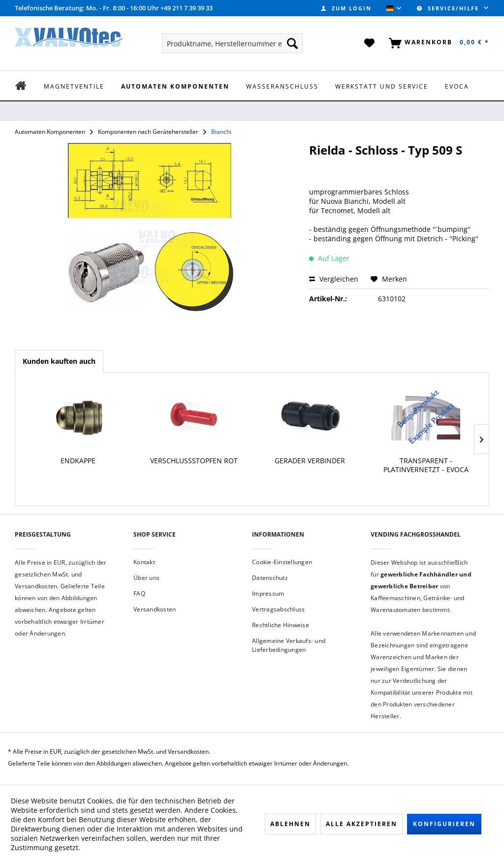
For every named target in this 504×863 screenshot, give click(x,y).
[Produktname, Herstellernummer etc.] (233, 43)
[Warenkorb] (437, 43)
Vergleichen (334, 279)
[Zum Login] (346, 8)
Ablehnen (290, 824)
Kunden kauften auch (59, 361)
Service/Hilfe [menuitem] (449, 8)
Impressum (268, 593)
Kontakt (144, 562)
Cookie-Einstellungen (282, 562)
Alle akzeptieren (362, 824)
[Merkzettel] (370, 43)
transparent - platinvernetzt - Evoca (426, 465)
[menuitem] (346, 8)
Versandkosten (155, 609)
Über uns (146, 578)
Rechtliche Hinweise (281, 625)
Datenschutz (270, 578)
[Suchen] (292, 43)
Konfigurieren (444, 824)
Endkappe (78, 461)
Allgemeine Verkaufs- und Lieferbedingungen (289, 645)
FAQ (139, 593)
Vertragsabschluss (278, 609)
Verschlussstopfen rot (194, 461)
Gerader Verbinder (310, 461)
